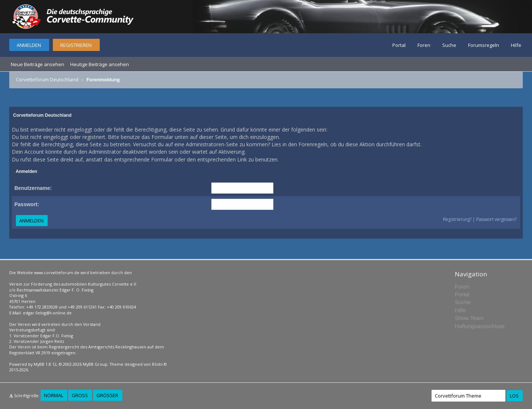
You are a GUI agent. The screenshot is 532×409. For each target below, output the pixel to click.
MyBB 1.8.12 (45, 364)
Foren (424, 45)
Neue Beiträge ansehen (37, 64)
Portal (399, 45)
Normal (54, 395)
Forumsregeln (484, 45)
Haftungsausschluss (480, 326)
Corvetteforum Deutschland (47, 79)
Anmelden (29, 45)
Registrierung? (457, 219)
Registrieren (76, 45)
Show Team (469, 318)
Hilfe (516, 45)
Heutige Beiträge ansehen (100, 64)
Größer (107, 395)
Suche (449, 45)
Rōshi (157, 364)
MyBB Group (95, 364)
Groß (80, 395)
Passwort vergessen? (496, 219)
